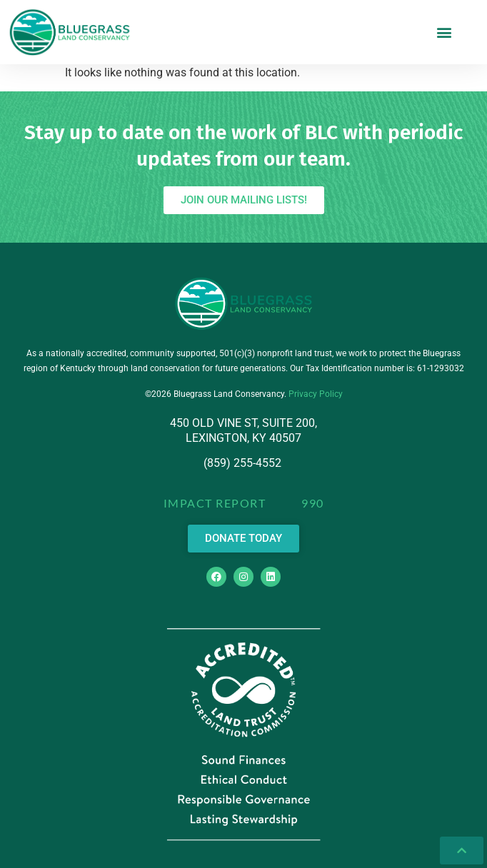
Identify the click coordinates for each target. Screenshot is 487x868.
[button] (445, 32)
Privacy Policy (316, 394)
